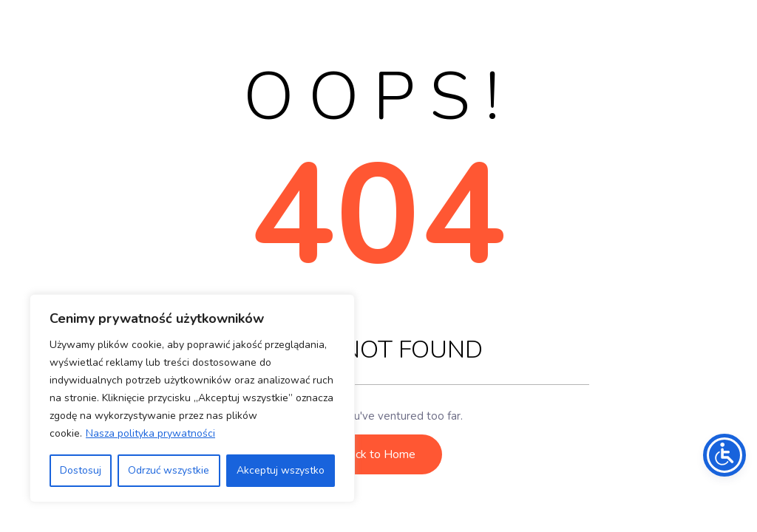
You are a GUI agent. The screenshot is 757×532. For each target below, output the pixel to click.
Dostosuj (81, 470)
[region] (192, 398)
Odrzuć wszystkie (169, 470)
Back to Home (378, 454)
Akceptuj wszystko (281, 470)
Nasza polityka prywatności (150, 433)
